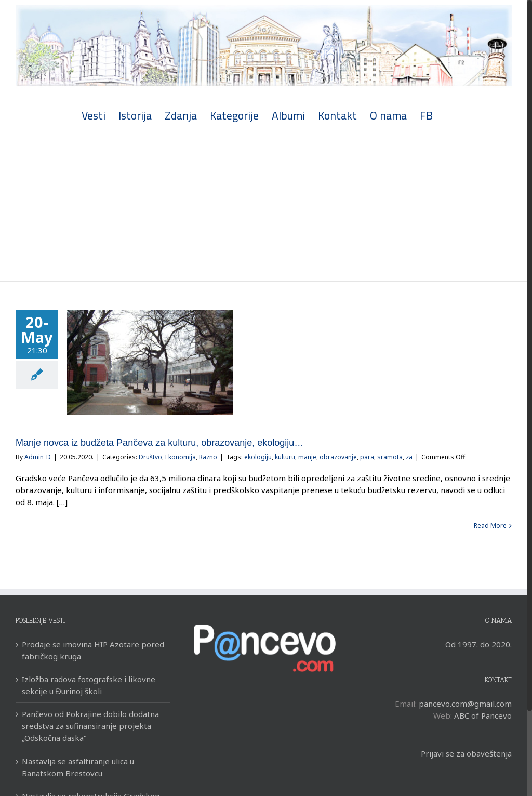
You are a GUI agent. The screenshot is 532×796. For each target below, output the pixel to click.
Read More (490, 526)
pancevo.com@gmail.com (465, 704)
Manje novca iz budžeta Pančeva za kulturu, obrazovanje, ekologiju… (159, 443)
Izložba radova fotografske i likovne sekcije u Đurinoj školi (89, 685)
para (367, 457)
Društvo (150, 457)
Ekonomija (181, 457)
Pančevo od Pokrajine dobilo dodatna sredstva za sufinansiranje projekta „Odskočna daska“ (90, 726)
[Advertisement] (264, 203)
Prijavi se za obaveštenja (466, 753)
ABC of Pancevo (483, 715)
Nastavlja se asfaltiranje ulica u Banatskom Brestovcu (78, 767)
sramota (390, 457)
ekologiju (258, 457)
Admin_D (38, 457)
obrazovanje (338, 457)
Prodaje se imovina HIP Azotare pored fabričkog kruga (93, 650)
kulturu (285, 457)
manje (307, 457)
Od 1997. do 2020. (478, 644)
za (409, 457)
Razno (208, 457)
